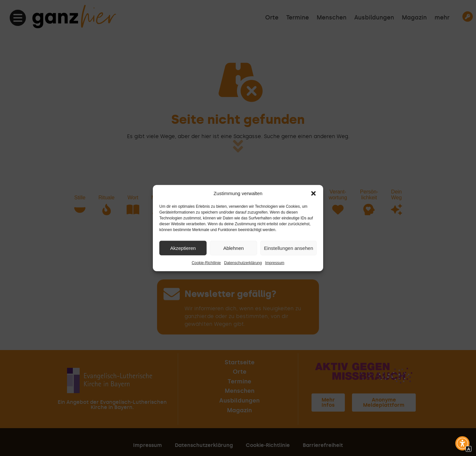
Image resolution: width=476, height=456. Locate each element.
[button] (313, 193)
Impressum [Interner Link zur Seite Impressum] (275, 263)
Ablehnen (233, 248)
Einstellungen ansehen (289, 248)
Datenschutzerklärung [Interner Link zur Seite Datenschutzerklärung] (243, 263)
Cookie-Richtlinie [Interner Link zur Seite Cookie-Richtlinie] (206, 263)
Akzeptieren (183, 248)
